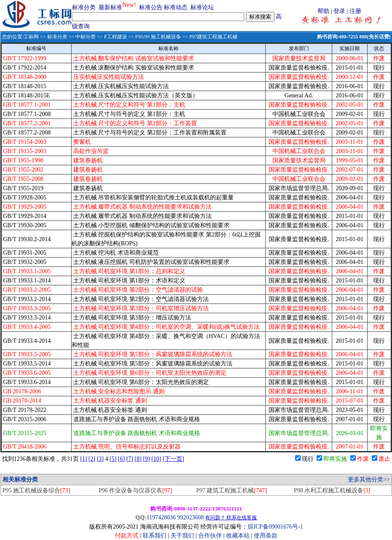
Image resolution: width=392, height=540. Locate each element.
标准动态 (176, 7)
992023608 (191, 517)
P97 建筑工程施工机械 (232, 490)
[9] (147, 459)
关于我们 (183, 536)
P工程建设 (116, 37)
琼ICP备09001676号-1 (275, 527)
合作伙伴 (210, 536)
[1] (83, 459)
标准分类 (84, 7)
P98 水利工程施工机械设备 (332, 490)
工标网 (31, 37)
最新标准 (110, 7)
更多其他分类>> (369, 480)
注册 (355, 11)
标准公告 (151, 7)
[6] (121, 459)
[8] (138, 459)
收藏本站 (238, 536)
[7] (130, 459)
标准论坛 (202, 7)
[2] (92, 459)
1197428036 (161, 517)
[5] (113, 459)
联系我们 (155, 536)
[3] (100, 459)
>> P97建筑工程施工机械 (209, 37)
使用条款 (266, 536)
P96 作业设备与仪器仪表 (135, 490)
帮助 (323, 11)
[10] (156, 459)
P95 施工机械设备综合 (36, 490)
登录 (339, 11)
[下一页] (173, 459)
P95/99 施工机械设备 (158, 37)
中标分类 (85, 37)
